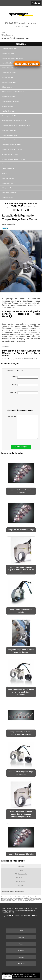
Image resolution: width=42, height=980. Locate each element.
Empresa (21, 937)
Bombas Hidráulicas (8, 53)
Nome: (25, 377)
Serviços (21, 44)
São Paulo (21, 886)
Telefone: (24, 393)
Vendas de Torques (8, 198)
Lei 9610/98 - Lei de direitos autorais (25, 901)
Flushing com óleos (8, 77)
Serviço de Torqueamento (9, 135)
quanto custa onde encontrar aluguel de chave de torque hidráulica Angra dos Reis (21, 814)
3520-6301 (14, 23)
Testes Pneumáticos (8, 169)
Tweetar (5, 228)
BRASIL (21, 870)
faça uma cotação (27, 64)
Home (21, 931)
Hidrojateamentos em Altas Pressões (13, 92)
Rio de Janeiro (21, 878)
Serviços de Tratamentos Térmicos (12, 150)
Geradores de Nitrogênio (9, 82)
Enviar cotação (21, 447)
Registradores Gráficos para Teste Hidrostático (16, 126)
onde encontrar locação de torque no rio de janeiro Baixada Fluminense (21, 692)
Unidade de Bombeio (8, 178)
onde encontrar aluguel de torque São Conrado (21, 773)
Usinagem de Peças (8, 183)
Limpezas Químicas (8, 106)
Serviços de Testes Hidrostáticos (12, 145)
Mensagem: (23, 427)
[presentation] (19, 402)
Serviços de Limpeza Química (11, 140)
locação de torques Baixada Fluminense (21, 491)
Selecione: (21, 866)
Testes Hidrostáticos (8, 164)
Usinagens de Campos (9, 188)
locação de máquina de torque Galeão (21, 611)
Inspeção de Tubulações (9, 97)
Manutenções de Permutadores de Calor (14, 121)
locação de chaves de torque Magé (21, 530)
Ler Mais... (6, 347)
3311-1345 (23, 26)
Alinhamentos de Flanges (9, 49)
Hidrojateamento (7, 87)
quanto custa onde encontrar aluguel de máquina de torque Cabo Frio (21, 570)
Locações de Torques (8, 111)
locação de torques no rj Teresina (21, 854)
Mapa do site (21, 964)
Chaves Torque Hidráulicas (10, 68)
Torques (4, 174)
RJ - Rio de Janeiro (21, 874)
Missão (21, 944)
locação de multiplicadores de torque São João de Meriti (21, 733)
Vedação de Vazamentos (9, 193)
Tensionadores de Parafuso (10, 154)
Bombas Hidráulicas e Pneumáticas (12, 58)
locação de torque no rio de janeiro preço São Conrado (21, 651)
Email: (25, 385)
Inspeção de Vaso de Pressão (11, 101)
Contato (21, 957)
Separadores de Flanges (9, 130)
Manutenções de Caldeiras (10, 116)
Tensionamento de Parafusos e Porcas (13, 159)
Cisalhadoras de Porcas (9, 73)
